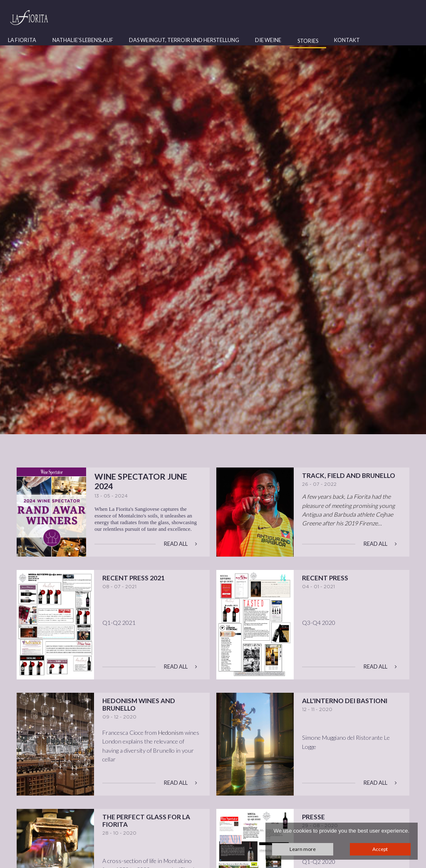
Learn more (303, 849)
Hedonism (171, 732)
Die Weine (268, 40)
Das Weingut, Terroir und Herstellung (184, 40)
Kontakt (347, 40)
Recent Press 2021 (134, 578)
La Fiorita (22, 40)
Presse (313, 817)
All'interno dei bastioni (345, 701)
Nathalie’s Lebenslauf (83, 40)
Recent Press (325, 578)
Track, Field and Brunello (349, 475)
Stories (308, 41)
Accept (380, 849)
